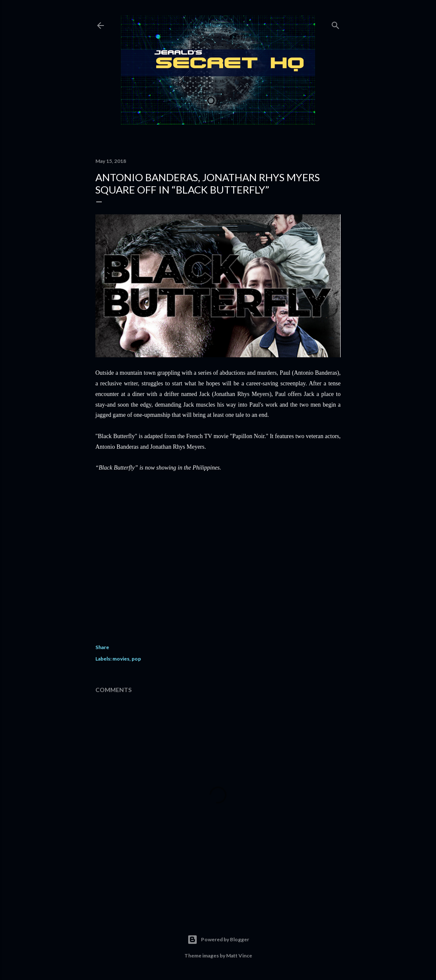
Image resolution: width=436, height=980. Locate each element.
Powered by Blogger (218, 940)
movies (121, 659)
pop (136, 659)
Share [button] (102, 647)
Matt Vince (239, 956)
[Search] (336, 24)
